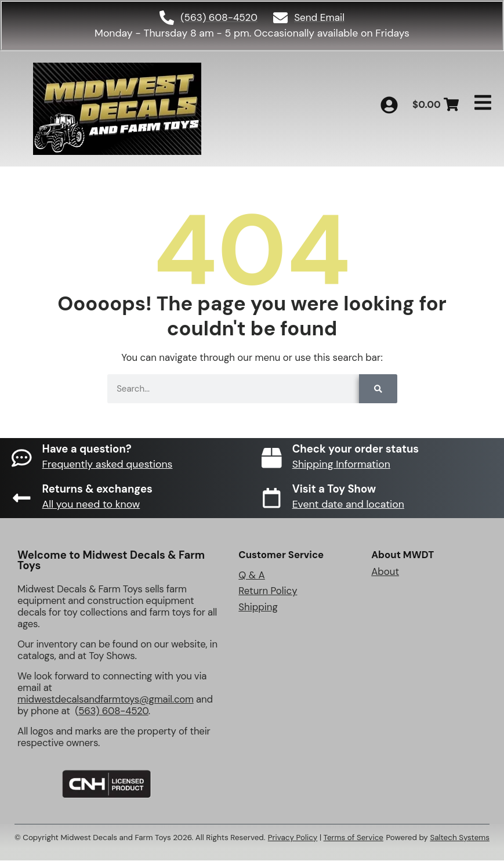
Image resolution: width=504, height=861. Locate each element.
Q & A (251, 575)
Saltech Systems (460, 838)
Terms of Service (353, 838)
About (385, 571)
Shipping (258, 607)
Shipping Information (341, 465)
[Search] (378, 389)
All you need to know (91, 505)
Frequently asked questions (108, 465)
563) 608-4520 (113, 711)
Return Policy (268, 591)
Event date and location (348, 505)
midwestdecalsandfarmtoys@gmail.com (106, 700)
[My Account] (389, 105)
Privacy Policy (293, 838)
